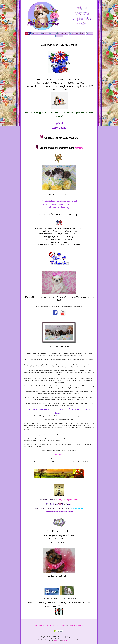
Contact (90, 33)
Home (28, 33)
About (82, 33)
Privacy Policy (80, 625)
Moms (45, 33)
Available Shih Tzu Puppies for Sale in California (53, 625)
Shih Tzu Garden (66, 640)
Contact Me (72, 625)
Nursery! (79, 148)
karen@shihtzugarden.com (67, 500)
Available (36, 33)
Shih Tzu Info (63, 33)
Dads (53, 33)
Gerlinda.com (57, 640)
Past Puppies (74, 33)
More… (60, 36)
